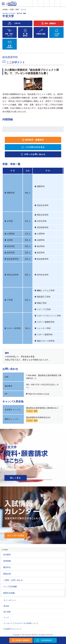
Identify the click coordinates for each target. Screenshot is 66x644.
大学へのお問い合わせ (35, 154)
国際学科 (41, 186)
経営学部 (11, 253)
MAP (36, 411)
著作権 (6, 606)
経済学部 (11, 246)
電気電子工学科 (44, 297)
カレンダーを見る (16, 535)
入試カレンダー (52, 3)
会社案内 (7, 555)
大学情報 (35, 3)
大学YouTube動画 (63, 3)
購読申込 (7, 567)
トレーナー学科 (44, 328)
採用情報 (7, 561)
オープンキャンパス (46, 3)
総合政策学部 (13, 259)
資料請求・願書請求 (34, 140)
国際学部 (11, 193)
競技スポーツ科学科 (46, 341)
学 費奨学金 (25, 35)
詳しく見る (16, 478)
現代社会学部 (13, 275)
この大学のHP (56, 35)
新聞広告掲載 (9, 593)
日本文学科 (42, 221)
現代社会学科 (43, 275)
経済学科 (41, 246)
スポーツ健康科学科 (46, 322)
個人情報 (7, 612)
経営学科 (41, 253)
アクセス (30, 411)
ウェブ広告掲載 (10, 587)
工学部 (10, 300)
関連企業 (7, 574)
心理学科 (41, 234)
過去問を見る (58, 3)
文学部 (10, 221)
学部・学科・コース (18, 10)
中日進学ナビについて (13, 629)
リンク (6, 617)
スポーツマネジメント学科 (49, 316)
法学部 (10, 240)
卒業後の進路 (41, 34)
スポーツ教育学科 (45, 335)
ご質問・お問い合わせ (13, 580)
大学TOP (17, 23)
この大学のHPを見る (35, 147)
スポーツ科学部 (14, 328)
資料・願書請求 (41, 3)
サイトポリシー (10, 600)
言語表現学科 (43, 227)
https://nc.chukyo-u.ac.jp (39, 394)
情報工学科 (42, 303)
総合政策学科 (43, 259)
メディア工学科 (44, 309)
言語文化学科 (43, 205)
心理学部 (11, 234)
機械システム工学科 (46, 290)
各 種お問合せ (10, 46)
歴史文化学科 (43, 215)
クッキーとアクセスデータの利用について (21, 623)
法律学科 (41, 240)
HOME (5, 10)
